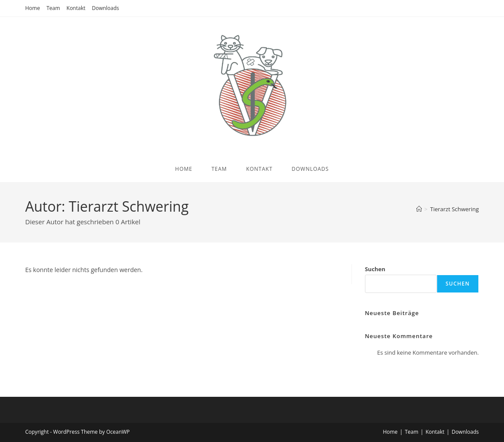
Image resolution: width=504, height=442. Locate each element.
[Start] (419, 209)
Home (33, 8)
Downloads (106, 8)
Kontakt (76, 8)
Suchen (375, 269)
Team (53, 8)
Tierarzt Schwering (454, 209)
